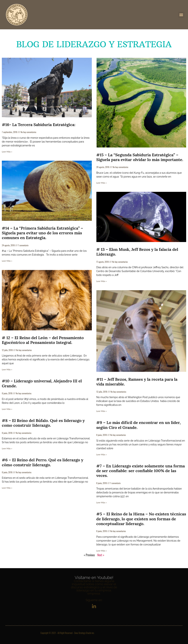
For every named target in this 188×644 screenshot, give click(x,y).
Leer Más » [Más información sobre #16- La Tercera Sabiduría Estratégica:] (7, 152)
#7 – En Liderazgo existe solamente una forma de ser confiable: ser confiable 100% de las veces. (141, 471)
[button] (181, 15)
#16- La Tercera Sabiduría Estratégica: (39, 125)
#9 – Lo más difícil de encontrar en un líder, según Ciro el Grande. (139, 425)
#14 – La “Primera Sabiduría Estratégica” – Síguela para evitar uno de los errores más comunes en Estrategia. (42, 233)
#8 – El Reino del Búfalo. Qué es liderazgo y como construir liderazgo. (43, 423)
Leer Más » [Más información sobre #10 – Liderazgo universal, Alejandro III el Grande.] (7, 409)
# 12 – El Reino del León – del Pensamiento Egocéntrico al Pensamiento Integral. (43, 340)
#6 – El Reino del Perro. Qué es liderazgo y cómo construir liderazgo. (43, 462)
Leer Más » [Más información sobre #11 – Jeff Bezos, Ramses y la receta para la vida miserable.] (102, 411)
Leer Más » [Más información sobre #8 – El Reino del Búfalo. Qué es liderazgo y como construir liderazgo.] (7, 448)
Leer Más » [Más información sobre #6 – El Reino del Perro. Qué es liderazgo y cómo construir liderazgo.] (7, 488)
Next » (101, 555)
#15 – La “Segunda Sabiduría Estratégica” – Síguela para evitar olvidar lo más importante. (140, 157)
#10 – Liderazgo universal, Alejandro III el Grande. (42, 383)
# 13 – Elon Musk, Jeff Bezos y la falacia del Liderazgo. (137, 252)
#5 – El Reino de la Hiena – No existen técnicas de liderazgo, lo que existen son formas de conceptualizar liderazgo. (141, 519)
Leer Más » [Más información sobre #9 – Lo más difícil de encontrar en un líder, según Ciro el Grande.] (102, 454)
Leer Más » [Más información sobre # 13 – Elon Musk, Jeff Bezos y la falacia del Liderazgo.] (102, 281)
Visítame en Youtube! (94, 577)
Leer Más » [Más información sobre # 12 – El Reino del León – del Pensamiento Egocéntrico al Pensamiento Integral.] (7, 369)
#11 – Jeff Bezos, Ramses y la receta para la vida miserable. (137, 382)
